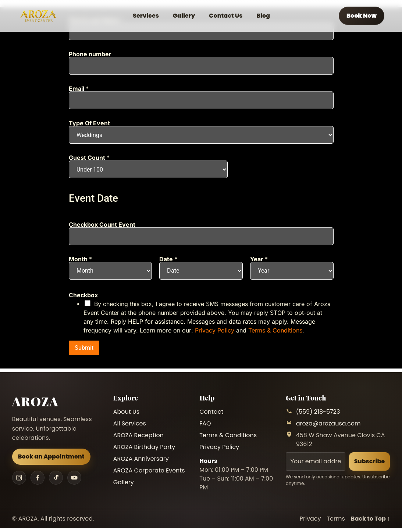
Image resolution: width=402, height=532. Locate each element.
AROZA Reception (138, 435)
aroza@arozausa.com (328, 423)
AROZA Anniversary (141, 459)
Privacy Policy (215, 330)
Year (259, 259)
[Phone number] (201, 66)
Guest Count (89, 158)
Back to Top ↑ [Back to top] (370, 519)
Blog (263, 16)
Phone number (90, 54)
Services (146, 16)
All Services (130, 423)
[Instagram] (19, 478)
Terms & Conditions (275, 330)
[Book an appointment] (362, 16)
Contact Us (226, 16)
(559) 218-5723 (318, 412)
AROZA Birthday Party (144, 447)
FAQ (205, 423)
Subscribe (369, 461)
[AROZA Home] (38, 16)
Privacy (310, 519)
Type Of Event (89, 123)
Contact (211, 412)
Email (79, 89)
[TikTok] (56, 478)
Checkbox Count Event (102, 224)
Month (80, 259)
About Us (126, 412)
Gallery (184, 16)
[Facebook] (38, 478)
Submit (84, 348)
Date (168, 259)
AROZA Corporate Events (149, 470)
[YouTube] (74, 478)
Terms (336, 519)
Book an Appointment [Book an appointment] (51, 456)
